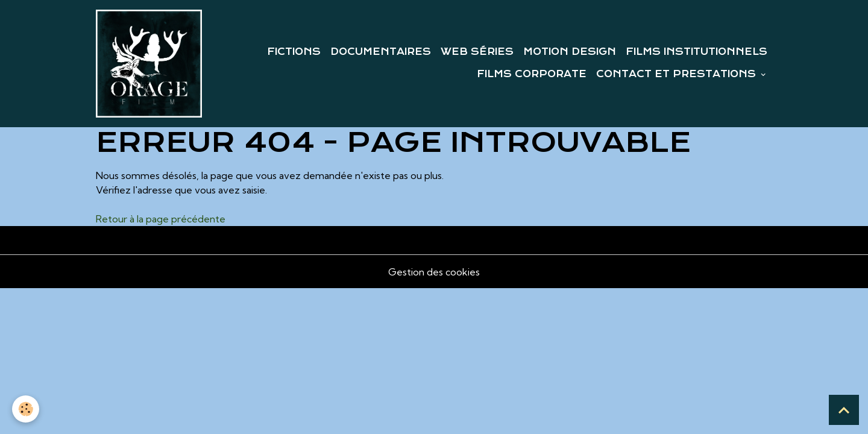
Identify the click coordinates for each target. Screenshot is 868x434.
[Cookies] (26, 409)
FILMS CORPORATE (532, 74)
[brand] (149, 64)
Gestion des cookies (434, 272)
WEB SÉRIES (477, 52)
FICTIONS (294, 52)
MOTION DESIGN (570, 52)
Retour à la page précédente (161, 219)
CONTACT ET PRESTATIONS (678, 74)
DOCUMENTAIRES (381, 52)
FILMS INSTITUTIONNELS (697, 52)
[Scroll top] (844, 410)
